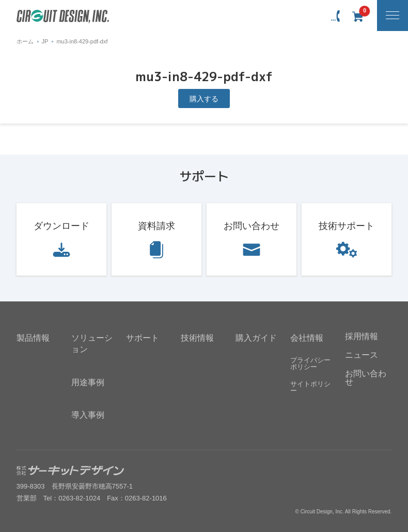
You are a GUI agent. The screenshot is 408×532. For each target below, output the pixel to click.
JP (45, 41)
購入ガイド (256, 338)
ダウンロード (61, 226)
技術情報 (197, 338)
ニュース (362, 355)
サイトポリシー (310, 387)
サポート (143, 338)
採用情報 (362, 336)
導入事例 (88, 415)
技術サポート (347, 226)
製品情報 (33, 338)
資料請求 (156, 226)
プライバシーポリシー (310, 363)
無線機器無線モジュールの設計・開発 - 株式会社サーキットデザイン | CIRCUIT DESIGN (63, 17)
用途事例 (88, 382)
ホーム (25, 41)
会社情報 (307, 338)
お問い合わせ (252, 226)
